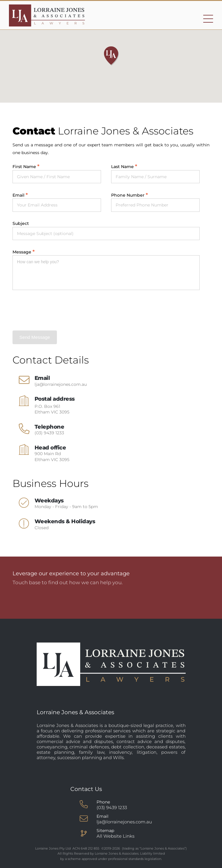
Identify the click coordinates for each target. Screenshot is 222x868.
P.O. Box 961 (52, 409)
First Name (24, 167)
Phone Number (128, 195)
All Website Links (115, 836)
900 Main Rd (52, 457)
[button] (111, 56)
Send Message (35, 337)
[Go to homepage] (47, 16)
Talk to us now (159, 600)
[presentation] (58, 310)
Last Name (122, 167)
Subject (21, 223)
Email (18, 195)
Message (22, 252)
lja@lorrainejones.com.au (61, 384)
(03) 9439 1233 (49, 433)
